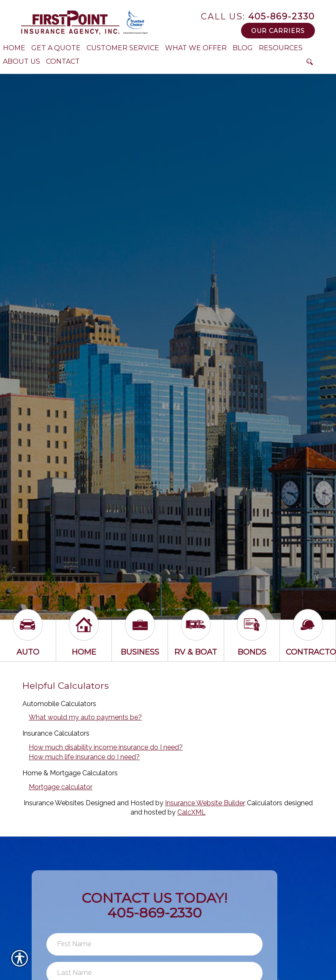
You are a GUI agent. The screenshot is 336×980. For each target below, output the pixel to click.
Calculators (265, 803)
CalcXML (191, 812)
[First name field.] (154, 944)
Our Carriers (278, 31)
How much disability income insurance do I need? (106, 747)
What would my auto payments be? (85, 717)
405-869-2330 (258, 16)
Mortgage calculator (61, 787)
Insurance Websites (54, 803)
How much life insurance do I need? (84, 757)
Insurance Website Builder (205, 803)
